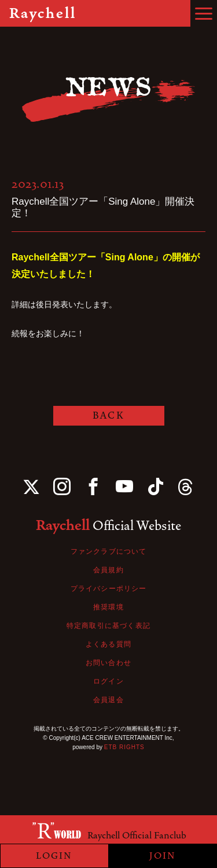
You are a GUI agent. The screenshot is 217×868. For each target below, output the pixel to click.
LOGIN (54, 856)
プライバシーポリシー (109, 589)
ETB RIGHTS (124, 747)
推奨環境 (108, 607)
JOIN (163, 856)
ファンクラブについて (109, 551)
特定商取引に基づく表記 (108, 626)
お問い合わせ (108, 663)
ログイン (108, 681)
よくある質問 (108, 644)
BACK (108, 415)
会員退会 (108, 700)
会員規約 (108, 570)
